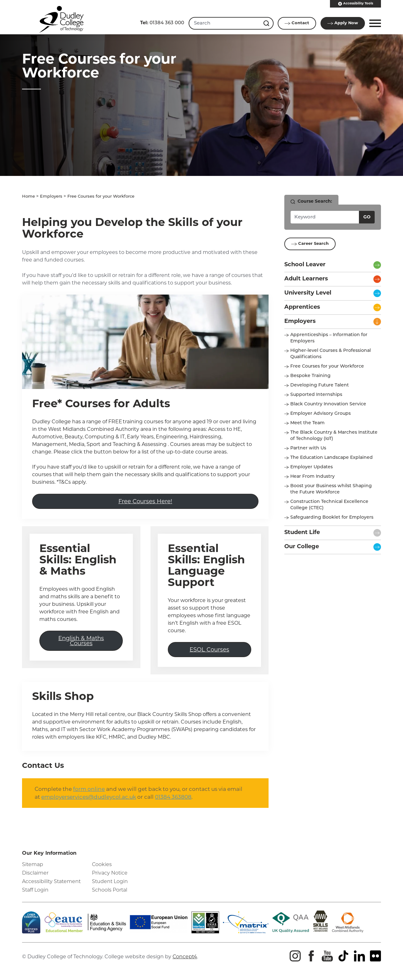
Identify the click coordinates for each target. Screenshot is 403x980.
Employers (51, 197)
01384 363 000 (162, 23)
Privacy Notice (110, 876)
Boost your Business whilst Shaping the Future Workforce (331, 489)
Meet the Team (307, 423)
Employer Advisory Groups (321, 414)
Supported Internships (316, 395)
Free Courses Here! (145, 502)
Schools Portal (110, 893)
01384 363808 (173, 800)
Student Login (110, 884)
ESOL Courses (209, 651)
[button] (374, 23)
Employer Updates (312, 467)
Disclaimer (35, 876)
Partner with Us (308, 448)
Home (28, 197)
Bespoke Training (310, 376)
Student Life (302, 533)
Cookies (102, 867)
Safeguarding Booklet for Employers (332, 518)
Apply (343, 23)
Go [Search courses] (367, 217)
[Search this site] (267, 23)
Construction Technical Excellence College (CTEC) (329, 505)
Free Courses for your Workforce (327, 366)
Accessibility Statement (52, 884)
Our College (302, 547)
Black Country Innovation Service (328, 404)
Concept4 (185, 959)
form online (89, 792)
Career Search (310, 244)
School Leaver (305, 265)
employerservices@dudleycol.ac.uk (89, 800)
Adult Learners (306, 279)
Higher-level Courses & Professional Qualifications (331, 354)
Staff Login (35, 893)
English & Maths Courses (81, 642)
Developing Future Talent (320, 385)
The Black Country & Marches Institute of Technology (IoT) (334, 436)
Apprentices (302, 307)
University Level (308, 293)
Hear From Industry (312, 477)
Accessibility (356, 4)
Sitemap (33, 867)
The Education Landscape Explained (332, 458)
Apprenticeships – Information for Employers (329, 338)
